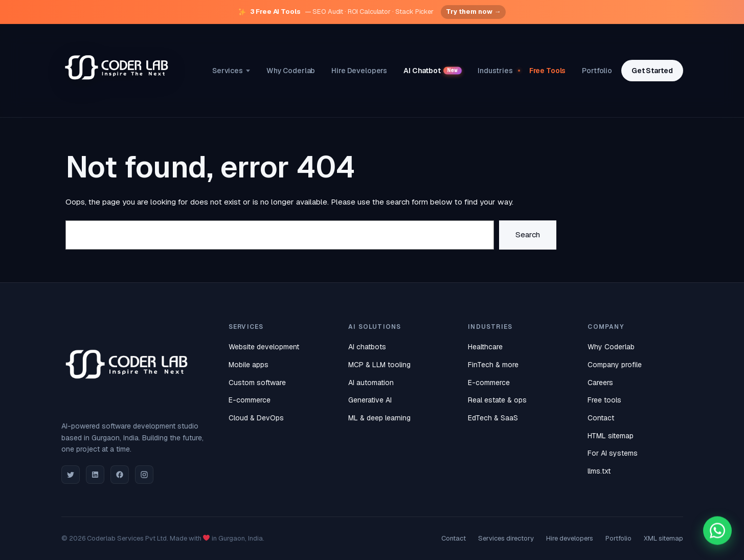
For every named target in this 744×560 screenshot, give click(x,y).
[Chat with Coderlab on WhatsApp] (717, 531)
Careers (600, 383)
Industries (495, 71)
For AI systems (613, 453)
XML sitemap (663, 538)
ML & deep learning (379, 418)
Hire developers (570, 538)
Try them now (473, 12)
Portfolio (597, 71)
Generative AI (370, 400)
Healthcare (485, 347)
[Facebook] (120, 475)
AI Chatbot (433, 71)
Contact (601, 418)
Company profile (615, 365)
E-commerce (250, 400)
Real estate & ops (497, 400)
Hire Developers (359, 71)
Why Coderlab (291, 71)
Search (528, 235)
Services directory (506, 538)
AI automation (371, 383)
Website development (264, 347)
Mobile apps (249, 365)
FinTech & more (493, 365)
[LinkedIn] (95, 475)
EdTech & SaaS (493, 418)
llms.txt (599, 471)
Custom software (257, 383)
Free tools (604, 400)
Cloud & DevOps (256, 418)
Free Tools (548, 71)
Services (231, 71)
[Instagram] (144, 475)
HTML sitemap (611, 436)
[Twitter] (71, 475)
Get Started (652, 71)
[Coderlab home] (118, 71)
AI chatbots (367, 347)
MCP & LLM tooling (379, 365)
